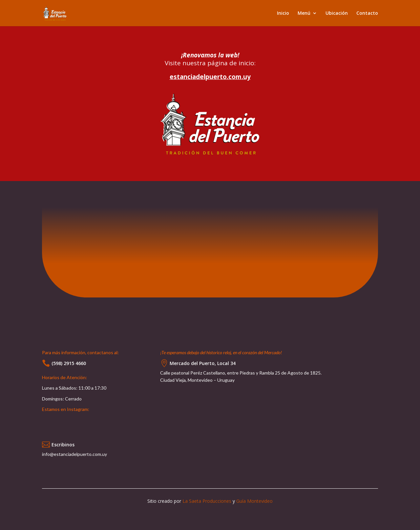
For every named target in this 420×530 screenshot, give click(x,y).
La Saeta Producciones (207, 501)
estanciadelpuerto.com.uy (210, 77)
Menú (304, 13)
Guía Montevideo (254, 501)
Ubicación (337, 13)
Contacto (367, 13)
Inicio (283, 13)
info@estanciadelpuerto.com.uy (74, 454)
